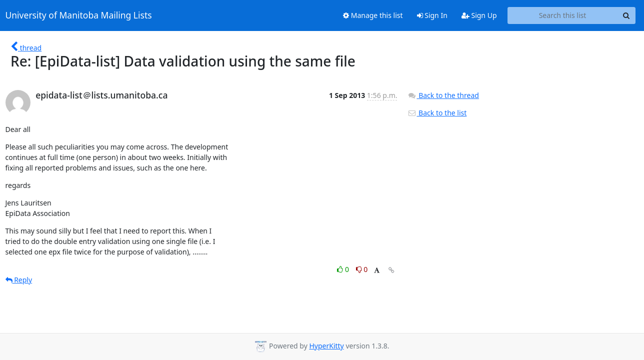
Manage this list (373, 15)
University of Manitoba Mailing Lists (79, 15)
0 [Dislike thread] (362, 269)
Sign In (432, 15)
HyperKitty (326, 346)
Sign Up (479, 15)
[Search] (626, 15)
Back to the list (437, 113)
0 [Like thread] (344, 269)
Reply (19, 280)
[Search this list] (563, 15)
